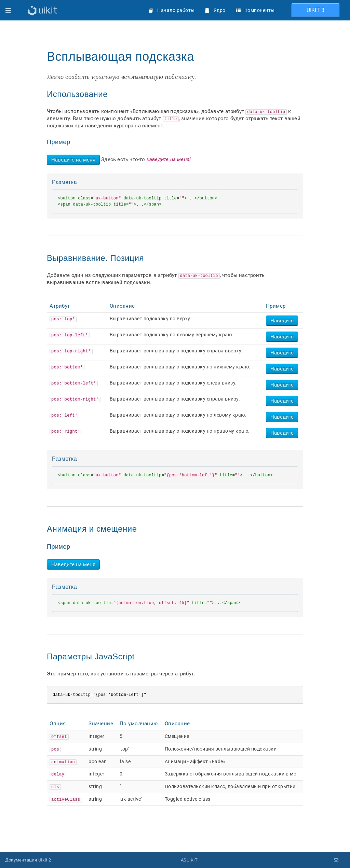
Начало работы (176, 10)
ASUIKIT (189, 860)
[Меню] (8, 10)
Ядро (220, 10)
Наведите (282, 321)
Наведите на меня (73, 160)
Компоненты (260, 10)
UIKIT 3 (315, 10)
